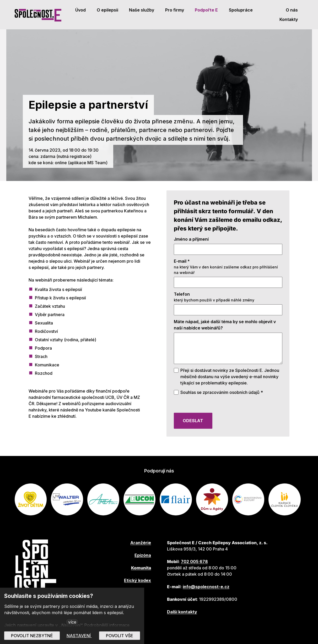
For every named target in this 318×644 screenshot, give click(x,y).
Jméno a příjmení (191, 247)
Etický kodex (138, 580)
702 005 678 (194, 562)
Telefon (182, 302)
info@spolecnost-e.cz (206, 587)
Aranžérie (141, 543)
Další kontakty (182, 612)
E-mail (182, 269)
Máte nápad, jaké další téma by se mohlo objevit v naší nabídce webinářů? (225, 333)
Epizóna (143, 555)
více (72, 622)
